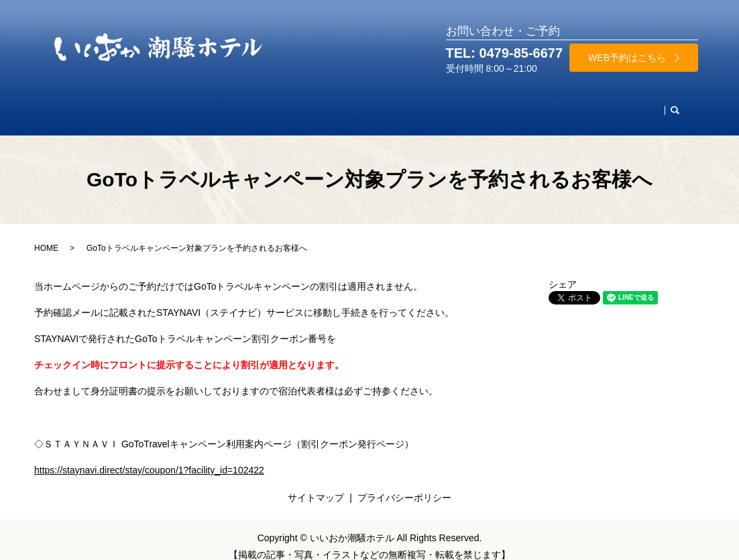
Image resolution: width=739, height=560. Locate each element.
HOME (78, 105)
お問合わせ (632, 105)
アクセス (571, 105)
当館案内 (514, 105)
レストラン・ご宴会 (247, 105)
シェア (563, 272)
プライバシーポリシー (404, 485)
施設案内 (458, 105)
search (680, 105)
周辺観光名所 (392, 105)
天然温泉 (327, 105)
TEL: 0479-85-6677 (505, 53)
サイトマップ (316, 485)
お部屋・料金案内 (148, 105)
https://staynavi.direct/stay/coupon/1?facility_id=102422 (149, 457)
